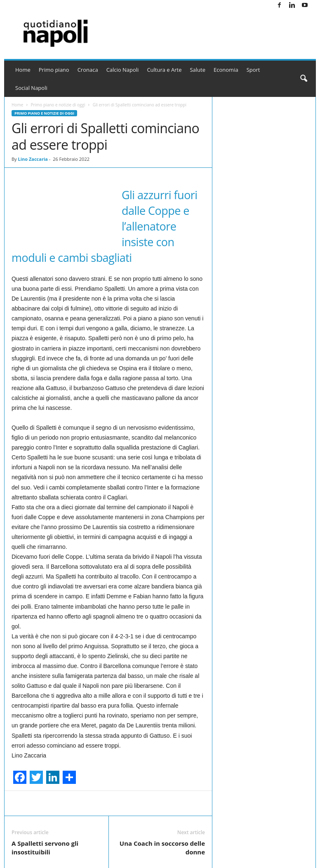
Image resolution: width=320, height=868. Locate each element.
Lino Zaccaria (33, 159)
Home (23, 70)
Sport (253, 70)
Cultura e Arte (164, 70)
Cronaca (88, 70)
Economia (226, 70)
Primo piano (54, 70)
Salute (198, 70)
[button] (304, 79)
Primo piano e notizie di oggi (58, 105)
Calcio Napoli (123, 70)
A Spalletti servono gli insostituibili (45, 848)
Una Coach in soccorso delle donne (162, 848)
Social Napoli (31, 88)
